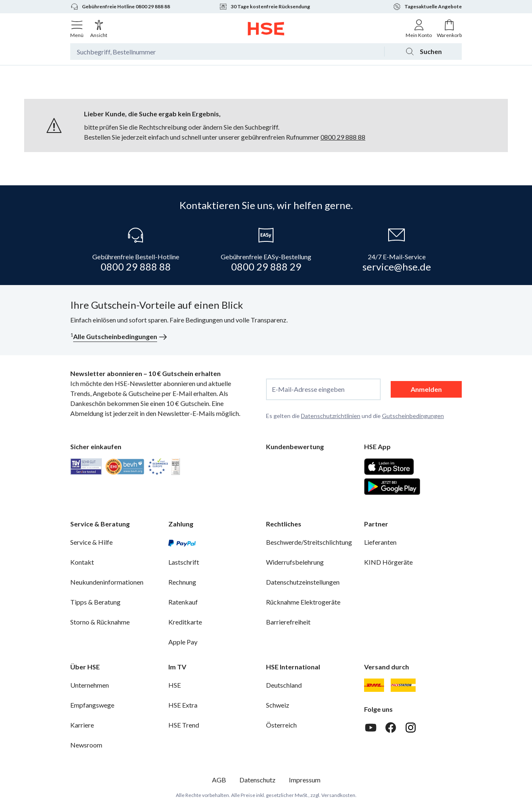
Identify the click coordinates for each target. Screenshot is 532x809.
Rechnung (182, 582)
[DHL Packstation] (403, 685)
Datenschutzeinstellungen (303, 582)
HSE (175, 685)
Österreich (281, 725)
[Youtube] (371, 728)
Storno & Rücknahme (100, 622)
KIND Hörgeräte (388, 562)
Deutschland (284, 685)
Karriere (82, 725)
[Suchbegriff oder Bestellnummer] (227, 52)
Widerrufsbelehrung (295, 562)
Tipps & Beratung (95, 602)
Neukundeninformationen (107, 582)
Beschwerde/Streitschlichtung (309, 542)
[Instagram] (411, 728)
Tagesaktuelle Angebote (427, 7)
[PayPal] (182, 542)
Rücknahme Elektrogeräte (303, 602)
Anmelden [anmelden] (426, 389)
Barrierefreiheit (288, 622)
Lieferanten (380, 542)
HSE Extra (183, 705)
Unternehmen (90, 685)
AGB (219, 780)
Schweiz (278, 705)
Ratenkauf (183, 602)
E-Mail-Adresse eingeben (308, 389)
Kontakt (82, 562)
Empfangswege (92, 705)
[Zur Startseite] (266, 29)
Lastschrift (184, 562)
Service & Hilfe (91, 542)
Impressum (305, 780)
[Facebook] (391, 728)
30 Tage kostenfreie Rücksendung (265, 7)
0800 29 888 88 (343, 137)
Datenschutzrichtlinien (331, 416)
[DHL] (374, 685)
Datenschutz (257, 780)
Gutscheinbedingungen (413, 416)
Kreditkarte (185, 622)
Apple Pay (183, 642)
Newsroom (86, 745)
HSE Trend (184, 725)
